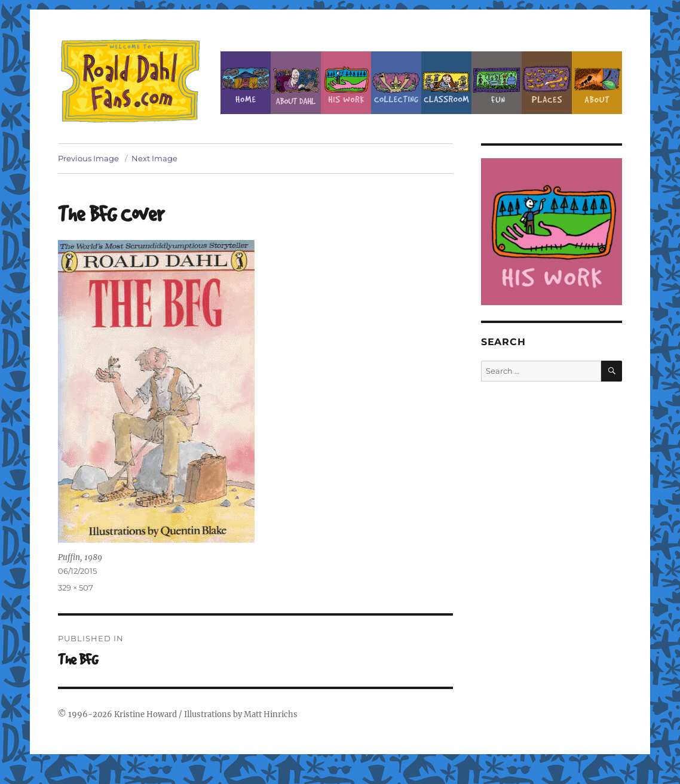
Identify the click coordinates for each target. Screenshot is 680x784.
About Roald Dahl (296, 83)
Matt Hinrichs (271, 714)
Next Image (154, 158)
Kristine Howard (146, 714)
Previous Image (88, 158)
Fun (497, 83)
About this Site (597, 83)
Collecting (396, 83)
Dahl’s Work (346, 83)
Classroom (446, 83)
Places (547, 83)
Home (246, 83)
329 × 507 (76, 588)
